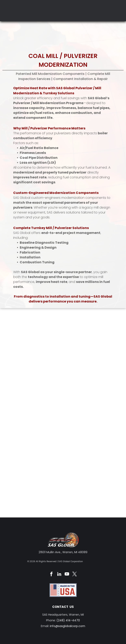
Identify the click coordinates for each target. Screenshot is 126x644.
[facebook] (52, 575)
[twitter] (75, 575)
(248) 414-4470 (68, 620)
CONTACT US (63, 607)
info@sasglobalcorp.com (67, 626)
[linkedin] (59, 575)
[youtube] (67, 575)
